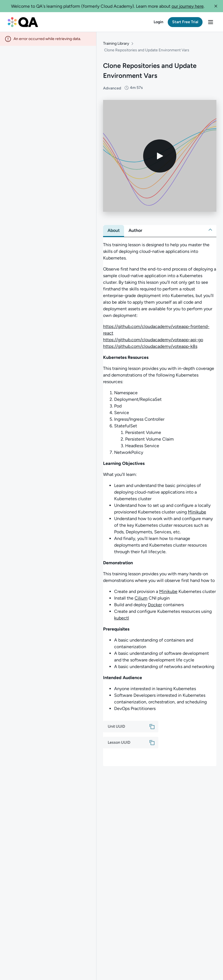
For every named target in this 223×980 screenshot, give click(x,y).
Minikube (197, 512)
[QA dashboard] (23, 22)
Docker (155, 605)
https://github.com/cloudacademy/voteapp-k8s (150, 346)
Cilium (141, 598)
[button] (216, 6)
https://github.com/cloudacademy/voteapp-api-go (153, 340)
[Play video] (160, 156)
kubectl (122, 618)
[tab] (114, 231)
